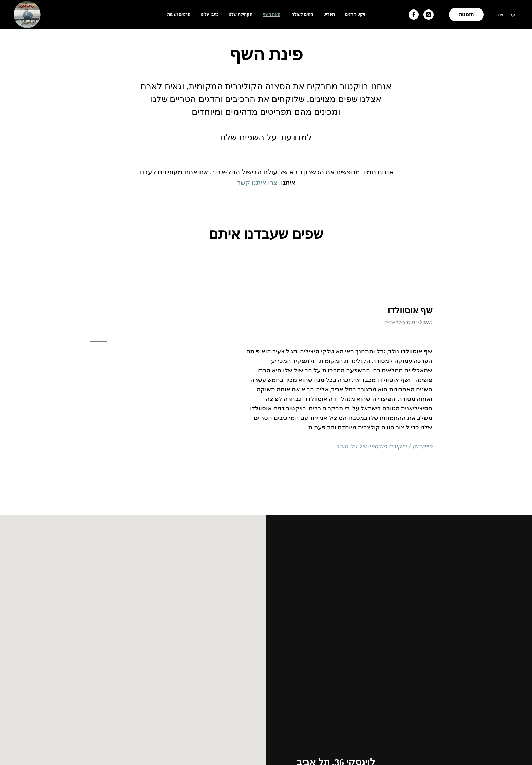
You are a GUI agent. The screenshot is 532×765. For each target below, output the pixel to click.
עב (512, 15)
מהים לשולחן (302, 14)
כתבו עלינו (210, 14)
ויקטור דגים (355, 14)
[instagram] (429, 15)
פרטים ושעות (179, 14)
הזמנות (466, 14)
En (500, 15)
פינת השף (271, 14)
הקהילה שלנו (241, 14)
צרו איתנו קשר (257, 183)
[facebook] (414, 15)
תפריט (329, 14)
